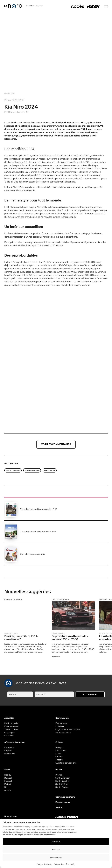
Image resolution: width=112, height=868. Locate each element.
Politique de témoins (44, 864)
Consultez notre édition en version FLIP (38, 510)
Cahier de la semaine (13, 600)
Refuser (56, 850)
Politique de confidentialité (64, 864)
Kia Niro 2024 (50, 471)
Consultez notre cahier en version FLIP (38, 532)
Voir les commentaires (56, 445)
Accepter (56, 842)
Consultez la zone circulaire (33, 554)
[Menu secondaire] (106, 7)
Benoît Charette (17, 112)
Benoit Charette (13, 471)
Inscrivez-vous (90, 695)
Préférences (56, 858)
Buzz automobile (32, 471)
